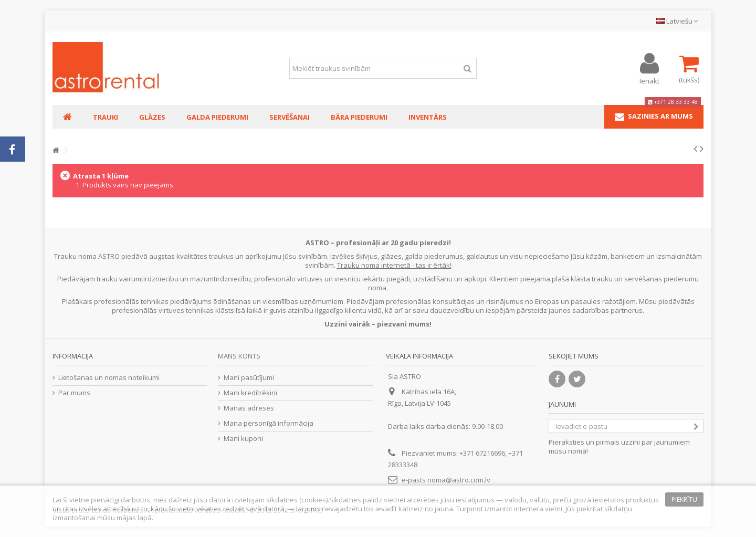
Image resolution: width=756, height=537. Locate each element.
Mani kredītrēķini (250, 393)
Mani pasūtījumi (249, 378)
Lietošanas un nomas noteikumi (109, 378)
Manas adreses (249, 408)
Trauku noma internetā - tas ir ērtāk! (394, 265)
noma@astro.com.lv (459, 480)
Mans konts (239, 356)
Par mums (74, 393)
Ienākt (649, 80)
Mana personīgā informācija (269, 423)
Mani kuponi (243, 439)
